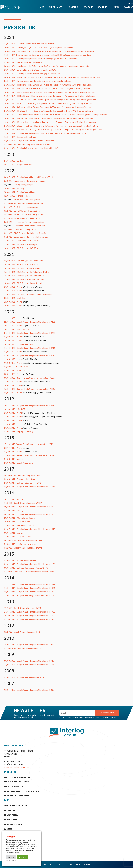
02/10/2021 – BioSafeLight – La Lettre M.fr (23, 261)
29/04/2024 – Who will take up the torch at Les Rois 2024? (30, 70)
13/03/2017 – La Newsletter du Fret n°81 (22, 483)
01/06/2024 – (10, 62)
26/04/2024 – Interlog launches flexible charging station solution (33, 74)
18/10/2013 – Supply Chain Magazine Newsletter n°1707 (30, 615)
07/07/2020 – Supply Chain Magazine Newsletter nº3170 (30, 355)
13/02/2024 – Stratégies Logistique (20, 137)
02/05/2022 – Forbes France (17, 196)
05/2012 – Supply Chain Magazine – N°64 (23, 632)
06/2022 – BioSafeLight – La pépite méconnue (24, 181)
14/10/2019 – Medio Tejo (16, 409)
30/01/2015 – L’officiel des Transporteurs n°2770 (26, 568)
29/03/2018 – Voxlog (14, 459)
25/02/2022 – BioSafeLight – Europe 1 (21, 244)
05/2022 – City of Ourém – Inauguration (22, 211)
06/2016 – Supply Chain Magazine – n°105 (23, 540)
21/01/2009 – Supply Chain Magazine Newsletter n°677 (29, 665)
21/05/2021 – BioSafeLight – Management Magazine (28, 294)
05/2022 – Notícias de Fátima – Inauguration (24, 222)
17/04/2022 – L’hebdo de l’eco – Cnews (21, 241)
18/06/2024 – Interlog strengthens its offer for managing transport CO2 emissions (41, 58)
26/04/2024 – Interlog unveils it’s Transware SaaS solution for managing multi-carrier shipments (46, 66)
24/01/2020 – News (13, 385)
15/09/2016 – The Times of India (19, 525)
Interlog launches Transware (29, 62)
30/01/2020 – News (13, 374)
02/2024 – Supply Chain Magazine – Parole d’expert (27, 144)
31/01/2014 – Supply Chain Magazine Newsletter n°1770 (30, 592)
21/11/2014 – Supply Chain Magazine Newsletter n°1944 (30, 584)
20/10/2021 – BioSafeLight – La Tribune (22, 268)
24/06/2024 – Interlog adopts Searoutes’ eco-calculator (29, 44)
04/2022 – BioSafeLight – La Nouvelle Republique (26, 237)
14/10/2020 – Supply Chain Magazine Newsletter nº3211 (30, 348)
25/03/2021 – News (13, 302)
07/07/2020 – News (13, 352)
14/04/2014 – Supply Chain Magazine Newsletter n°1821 (30, 588)
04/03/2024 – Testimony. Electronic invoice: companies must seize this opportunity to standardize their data (52, 77)
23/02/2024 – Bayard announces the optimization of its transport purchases (38, 81)
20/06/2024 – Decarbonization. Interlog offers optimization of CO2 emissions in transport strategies (49, 51)
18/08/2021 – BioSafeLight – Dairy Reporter (24, 283)
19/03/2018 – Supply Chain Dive (19, 463)
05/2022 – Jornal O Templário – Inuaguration (24, 214)
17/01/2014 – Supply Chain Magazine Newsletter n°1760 (30, 595)
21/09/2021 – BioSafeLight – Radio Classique (24, 279)
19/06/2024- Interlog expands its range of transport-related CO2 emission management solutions (47, 55)
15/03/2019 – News (13, 424)
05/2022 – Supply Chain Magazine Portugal (23, 203)
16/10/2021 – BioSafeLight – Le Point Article (24, 275)
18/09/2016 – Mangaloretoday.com (20, 518)
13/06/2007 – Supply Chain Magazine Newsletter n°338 (29, 690)
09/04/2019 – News (13, 420)
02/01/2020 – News (13, 393)
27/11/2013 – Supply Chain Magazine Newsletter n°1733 (30, 612)
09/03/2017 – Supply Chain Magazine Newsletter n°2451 (30, 487)
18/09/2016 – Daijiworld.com (17, 522)
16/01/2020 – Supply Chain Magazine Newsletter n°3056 (30, 389)
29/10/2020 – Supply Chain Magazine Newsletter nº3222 (30, 333)
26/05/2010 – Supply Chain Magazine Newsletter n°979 (29, 644)
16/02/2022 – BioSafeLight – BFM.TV (21, 248)
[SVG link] (11, 7)
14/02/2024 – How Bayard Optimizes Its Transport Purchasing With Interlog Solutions (48, 85)
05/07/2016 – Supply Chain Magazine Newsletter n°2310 (30, 529)
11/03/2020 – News (13, 363)
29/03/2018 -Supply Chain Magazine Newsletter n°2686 (29, 455)
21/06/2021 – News (13, 287)
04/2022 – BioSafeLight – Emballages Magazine (26, 233)
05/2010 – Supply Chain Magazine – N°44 (23, 648)
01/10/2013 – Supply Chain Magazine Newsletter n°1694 (30, 619)
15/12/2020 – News (13, 318)
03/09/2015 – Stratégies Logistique (20, 560)
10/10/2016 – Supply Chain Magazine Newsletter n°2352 (30, 507)
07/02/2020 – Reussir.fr (15, 370)
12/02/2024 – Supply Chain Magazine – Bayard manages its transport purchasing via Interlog (45, 133)
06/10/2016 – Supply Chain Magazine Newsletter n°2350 (30, 514)
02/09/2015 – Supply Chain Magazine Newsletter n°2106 (30, 564)
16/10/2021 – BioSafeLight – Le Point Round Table (27, 272)
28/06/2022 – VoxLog (14, 188)
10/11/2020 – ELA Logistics (17, 329)
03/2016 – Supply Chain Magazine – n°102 (23, 548)
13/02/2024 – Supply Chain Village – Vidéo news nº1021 (29, 141)
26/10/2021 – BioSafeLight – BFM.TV (21, 264)
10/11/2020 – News (13, 325)
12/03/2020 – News (13, 359)
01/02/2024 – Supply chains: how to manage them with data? (31, 148)
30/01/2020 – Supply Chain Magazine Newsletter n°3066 (30, 378)
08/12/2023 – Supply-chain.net (18, 164)
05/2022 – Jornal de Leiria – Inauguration (22, 218)
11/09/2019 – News (13, 413)
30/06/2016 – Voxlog (14, 533)
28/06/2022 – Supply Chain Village (20, 192)
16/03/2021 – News (13, 305)
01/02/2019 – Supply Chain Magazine (21, 431)
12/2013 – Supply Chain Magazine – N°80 (23, 608)
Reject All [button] (11, 857)
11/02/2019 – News (13, 428)
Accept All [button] (23, 857)
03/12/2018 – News (13, 448)
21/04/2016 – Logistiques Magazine (20, 544)
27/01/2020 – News (13, 381)
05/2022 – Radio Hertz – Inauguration (21, 207)
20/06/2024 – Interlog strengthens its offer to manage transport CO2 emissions (39, 47)
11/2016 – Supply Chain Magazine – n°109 (23, 503)
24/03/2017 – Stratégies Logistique (20, 479)
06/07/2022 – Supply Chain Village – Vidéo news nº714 (28, 177)
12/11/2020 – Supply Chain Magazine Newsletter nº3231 (30, 322)
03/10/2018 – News (13, 452)
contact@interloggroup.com (16, 767)
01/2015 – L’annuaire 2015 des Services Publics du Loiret (29, 572)
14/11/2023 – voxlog (14, 161)
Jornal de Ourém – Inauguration (28, 199)
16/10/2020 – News (13, 337)
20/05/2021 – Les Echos (15, 298)
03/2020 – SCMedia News (16, 367)
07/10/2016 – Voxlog (14, 510)
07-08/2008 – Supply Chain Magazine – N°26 (24, 677)
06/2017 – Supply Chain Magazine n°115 (22, 475)
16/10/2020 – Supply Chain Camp (19, 344)
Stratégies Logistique (23, 185)
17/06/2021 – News (13, 291)
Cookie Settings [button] (12, 861)
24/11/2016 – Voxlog (14, 499)
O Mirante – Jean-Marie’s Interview (29, 226)
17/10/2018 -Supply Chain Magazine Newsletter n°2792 (29, 444)
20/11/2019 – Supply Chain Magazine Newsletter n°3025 (30, 405)
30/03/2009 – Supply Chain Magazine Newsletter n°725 (29, 661)
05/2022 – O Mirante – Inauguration (20, 229)
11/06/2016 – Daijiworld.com (17, 536)
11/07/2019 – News (13, 416)
